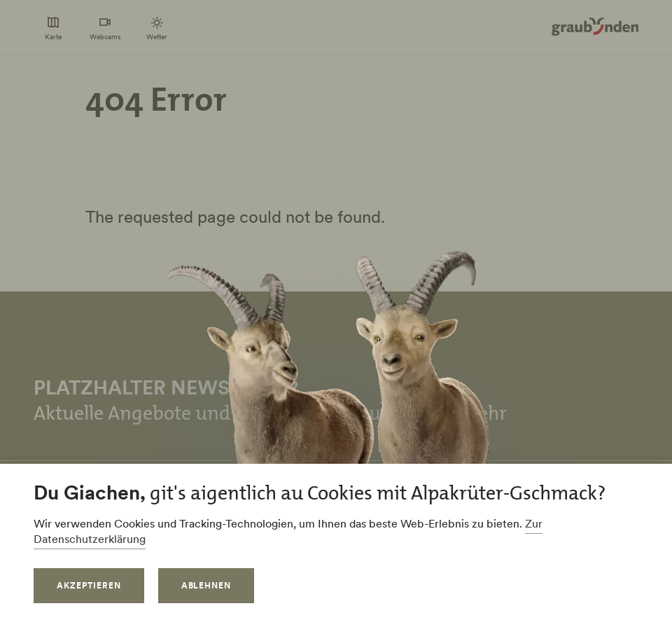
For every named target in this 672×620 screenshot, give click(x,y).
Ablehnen (206, 585)
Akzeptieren (89, 585)
